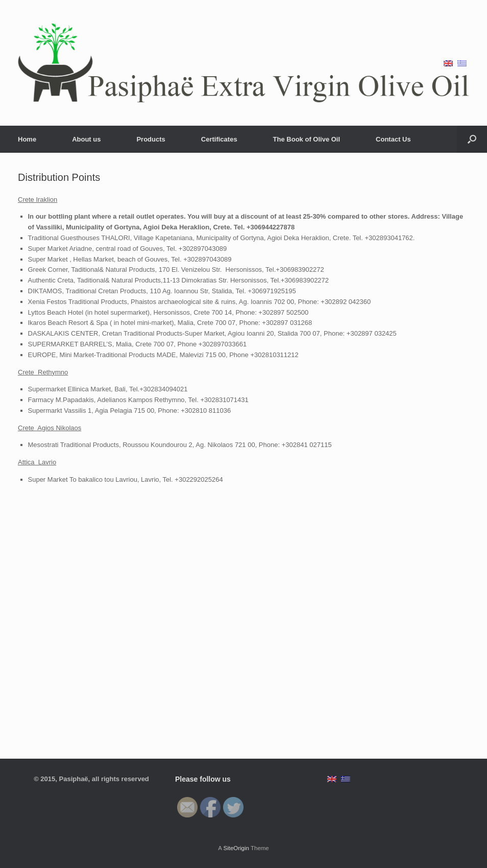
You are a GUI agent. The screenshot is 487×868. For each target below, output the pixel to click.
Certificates (219, 139)
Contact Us (393, 139)
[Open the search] (472, 139)
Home (27, 139)
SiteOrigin (236, 848)
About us (86, 139)
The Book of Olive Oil (307, 139)
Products (151, 139)
